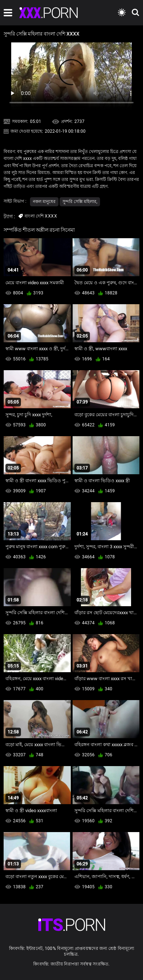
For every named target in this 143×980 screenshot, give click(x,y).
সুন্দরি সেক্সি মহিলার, (80, 202)
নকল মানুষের (44, 202)
